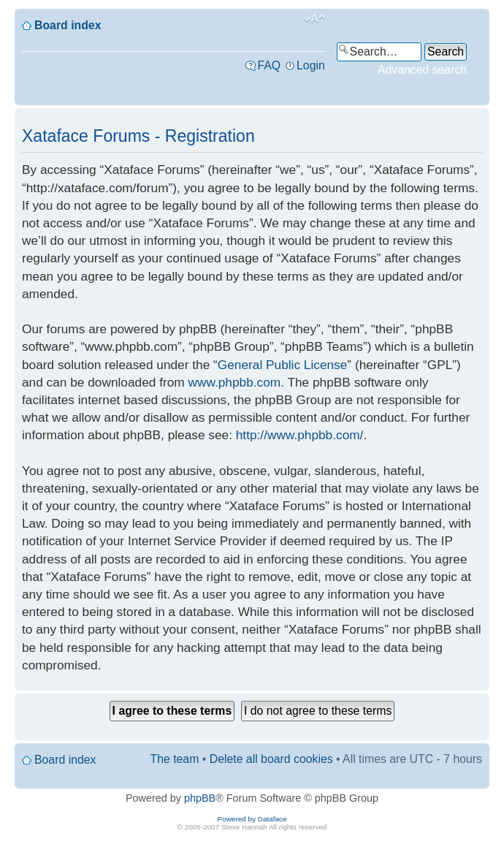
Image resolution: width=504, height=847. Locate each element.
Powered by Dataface (252, 819)
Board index (68, 25)
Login (311, 65)
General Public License (283, 365)
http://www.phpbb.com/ (300, 435)
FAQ (269, 65)
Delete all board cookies (271, 759)
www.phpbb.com (235, 382)
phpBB (200, 798)
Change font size (314, 19)
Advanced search (422, 70)
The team (175, 759)
